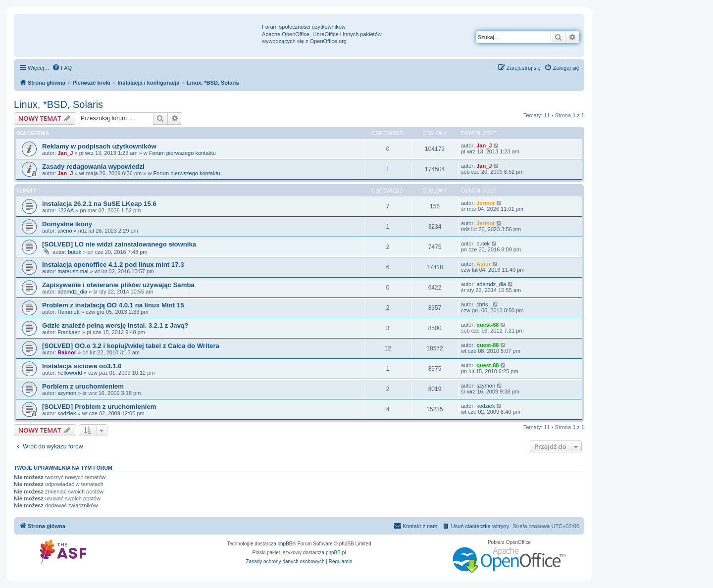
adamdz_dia (72, 292)
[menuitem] (62, 68)
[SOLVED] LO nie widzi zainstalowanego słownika (119, 244)
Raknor (67, 352)
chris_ (484, 304)
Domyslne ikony (67, 224)
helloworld (70, 373)
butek (75, 252)
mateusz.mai (73, 271)
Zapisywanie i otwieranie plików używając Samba (118, 285)
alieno (65, 231)
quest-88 (487, 325)
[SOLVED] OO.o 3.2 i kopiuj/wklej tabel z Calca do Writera (131, 346)
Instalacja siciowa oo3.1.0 (82, 366)
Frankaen (69, 332)
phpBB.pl (336, 553)
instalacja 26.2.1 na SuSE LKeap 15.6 (99, 204)
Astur (484, 264)
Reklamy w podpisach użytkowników (99, 146)
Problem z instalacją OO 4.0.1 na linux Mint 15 (113, 305)
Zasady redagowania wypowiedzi (93, 167)
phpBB (285, 544)
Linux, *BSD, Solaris (58, 104)
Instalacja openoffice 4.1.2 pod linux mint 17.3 (113, 265)
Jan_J (65, 153)
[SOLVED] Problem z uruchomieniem (99, 407)
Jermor (485, 203)
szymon (67, 393)
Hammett (69, 312)
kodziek (67, 413)
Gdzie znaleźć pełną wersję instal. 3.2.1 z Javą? (115, 325)
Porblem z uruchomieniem (83, 386)
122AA (66, 210)
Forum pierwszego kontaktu (182, 153)
